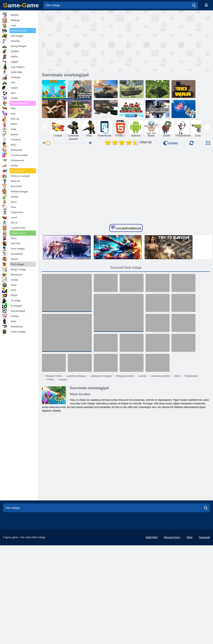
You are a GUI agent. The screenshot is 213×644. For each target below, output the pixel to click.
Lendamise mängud (101, 444)
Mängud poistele (125, 444)
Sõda (177, 444)
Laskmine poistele (160, 444)
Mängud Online (54, 444)
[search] (194, 5)
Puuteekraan (191, 444)
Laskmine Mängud (76, 444)
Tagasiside (204, 605)
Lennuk (142, 444)
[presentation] (45, 127)
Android (62, 447)
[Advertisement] (84, 41)
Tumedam (171, 143)
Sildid (189, 605)
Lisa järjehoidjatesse (126, 295)
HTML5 (50, 447)
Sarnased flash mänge (126, 335)
